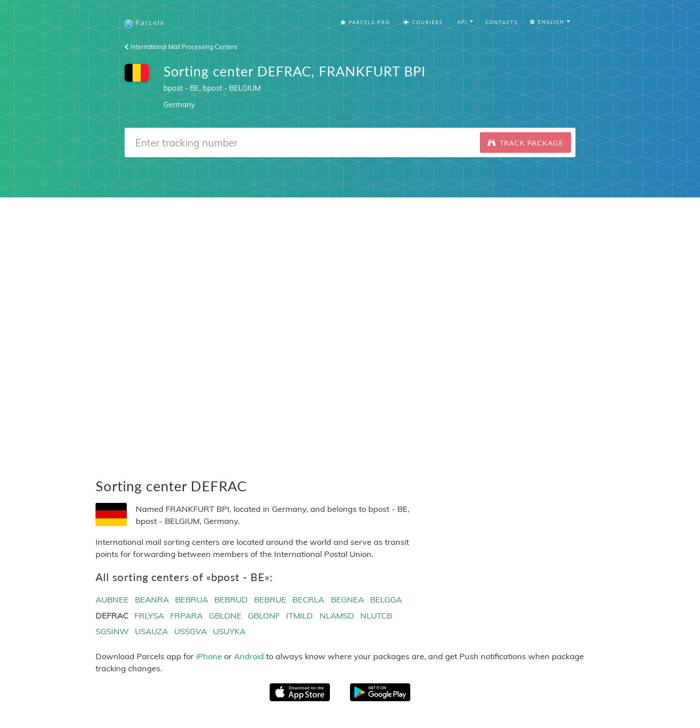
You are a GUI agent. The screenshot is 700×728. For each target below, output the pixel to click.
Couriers (423, 22)
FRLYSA (149, 616)
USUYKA (229, 631)
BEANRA (152, 600)
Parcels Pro (365, 22)
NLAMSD (337, 616)
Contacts (502, 22)
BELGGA (386, 600)
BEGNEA (347, 600)
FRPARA (186, 616)
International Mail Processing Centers (181, 47)
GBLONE (225, 616)
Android (249, 656)
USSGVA (190, 631)
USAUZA (151, 631)
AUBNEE (112, 600)
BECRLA (308, 600)
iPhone (209, 656)
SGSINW (112, 631)
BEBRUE (270, 600)
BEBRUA (192, 600)
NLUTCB (376, 616)
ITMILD (300, 616)
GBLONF (264, 616)
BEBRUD (231, 600)
